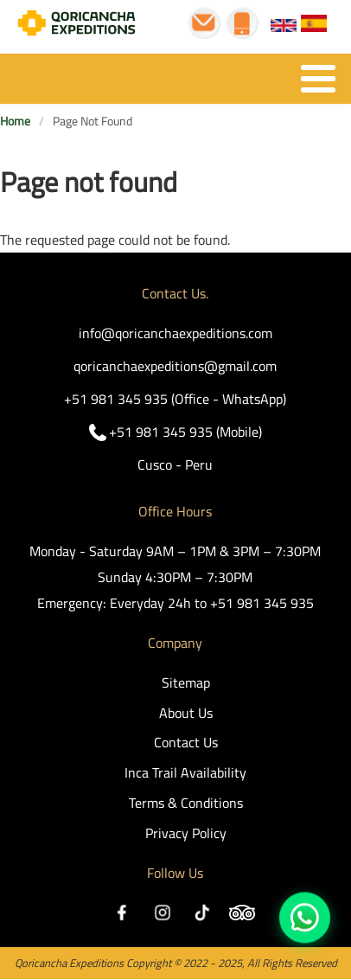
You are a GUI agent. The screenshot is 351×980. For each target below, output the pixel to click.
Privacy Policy (186, 833)
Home (15, 122)
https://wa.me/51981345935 (304, 918)
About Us (186, 713)
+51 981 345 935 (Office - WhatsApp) (175, 399)
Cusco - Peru (175, 464)
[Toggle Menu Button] (175, 79)
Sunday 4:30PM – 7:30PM (175, 577)
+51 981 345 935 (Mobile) (185, 432)
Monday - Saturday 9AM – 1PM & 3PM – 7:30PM (175, 551)
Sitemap (186, 682)
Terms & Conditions (186, 803)
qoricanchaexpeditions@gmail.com (175, 366)
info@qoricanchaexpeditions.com (175, 333)
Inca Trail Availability (185, 772)
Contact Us (186, 742)
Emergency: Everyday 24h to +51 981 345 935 (175, 603)
